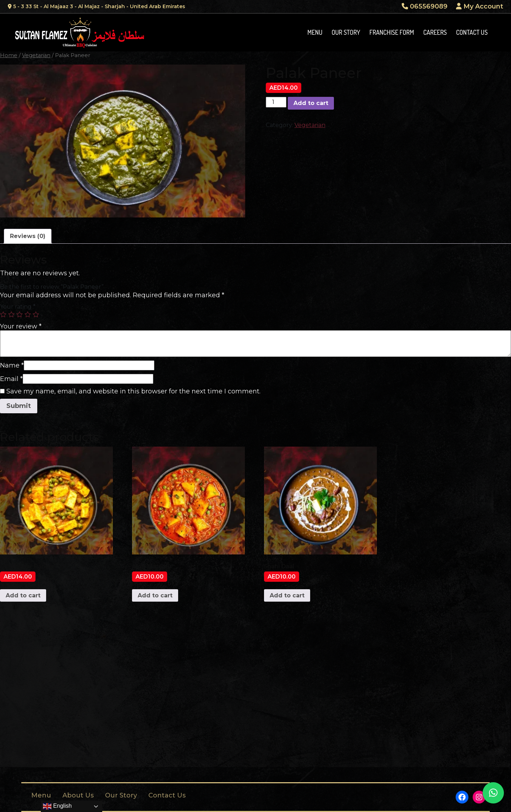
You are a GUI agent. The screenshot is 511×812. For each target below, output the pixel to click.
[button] (493, 793)
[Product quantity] (276, 102)
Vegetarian (36, 55)
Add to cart (311, 103)
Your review (21, 326)
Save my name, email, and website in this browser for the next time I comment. (133, 391)
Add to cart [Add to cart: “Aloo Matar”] (155, 595)
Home (9, 55)
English (57, 806)
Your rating (18, 307)
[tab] (28, 236)
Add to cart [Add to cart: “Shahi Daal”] (287, 595)
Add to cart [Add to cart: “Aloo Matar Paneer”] (23, 595)
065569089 (425, 6)
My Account (480, 6)
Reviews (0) (28, 236)
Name (12, 365)
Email (11, 379)
